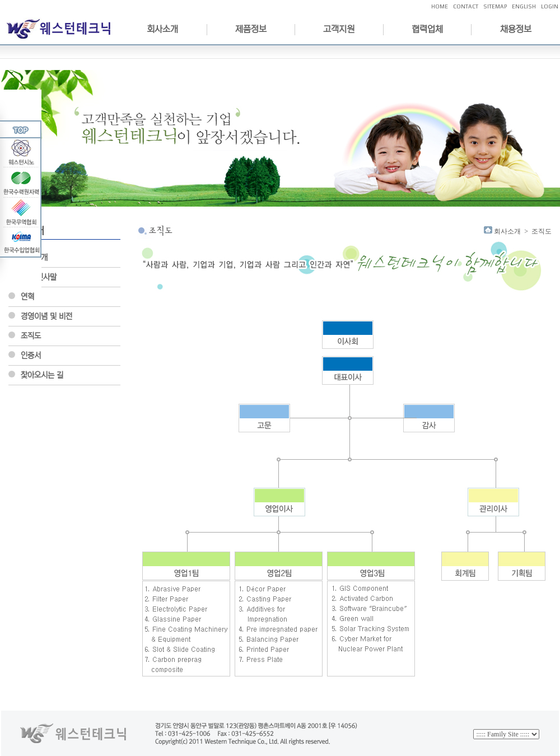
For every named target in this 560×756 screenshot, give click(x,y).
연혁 (27, 297)
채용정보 (516, 29)
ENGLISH (524, 6)
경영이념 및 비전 (46, 316)
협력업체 (427, 29)
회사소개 (162, 29)
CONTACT (466, 6)
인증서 (31, 356)
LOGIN (550, 6)
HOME (440, 6)
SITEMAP (495, 6)
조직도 (31, 336)
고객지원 (339, 29)
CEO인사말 (39, 277)
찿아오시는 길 (42, 375)
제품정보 (251, 29)
